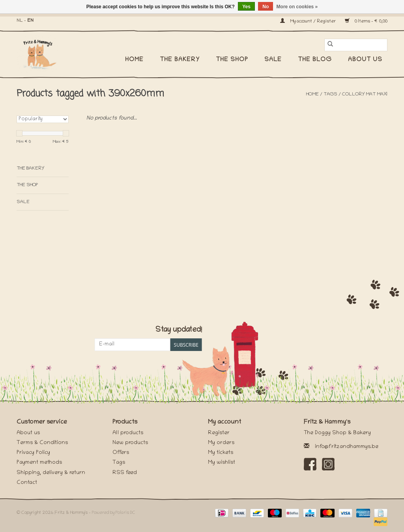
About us (365, 60)
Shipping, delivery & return (51, 473)
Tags (330, 94)
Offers (121, 453)
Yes (246, 7)
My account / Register (309, 21)
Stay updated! (179, 330)
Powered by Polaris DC (114, 513)
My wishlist (222, 463)
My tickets (221, 453)
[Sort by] (43, 119)
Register (219, 433)
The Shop (232, 60)
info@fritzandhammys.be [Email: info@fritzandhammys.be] (347, 447)
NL (20, 21)
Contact (27, 483)
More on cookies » (297, 7)
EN (30, 21)
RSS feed (125, 473)
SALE (273, 60)
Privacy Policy (33, 453)
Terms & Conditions (42, 443)
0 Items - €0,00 (366, 21)
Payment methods (39, 463)
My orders (221, 443)
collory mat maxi (365, 94)
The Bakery (180, 60)
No (266, 7)
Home (134, 60)
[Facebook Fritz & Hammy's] (310, 464)
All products (128, 433)
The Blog (315, 60)
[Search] (356, 45)
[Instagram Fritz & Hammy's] (328, 464)
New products (130, 443)
